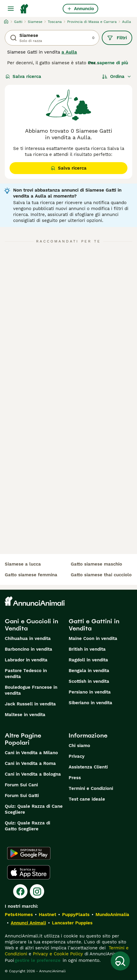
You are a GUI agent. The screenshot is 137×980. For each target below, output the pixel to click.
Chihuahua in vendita (28, 638)
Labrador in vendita (26, 660)
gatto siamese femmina (31, 575)
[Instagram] (37, 891)
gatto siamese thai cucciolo (101, 575)
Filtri (117, 38)
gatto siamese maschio (96, 564)
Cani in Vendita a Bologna (33, 774)
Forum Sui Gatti (22, 796)
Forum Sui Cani (21, 785)
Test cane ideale (87, 799)
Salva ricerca (23, 76)
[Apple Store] (29, 872)
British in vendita (87, 649)
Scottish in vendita (89, 681)
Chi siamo (79, 746)
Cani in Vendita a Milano (31, 753)
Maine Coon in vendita (93, 638)
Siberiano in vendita (90, 703)
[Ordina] (117, 76)
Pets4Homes (19, 915)
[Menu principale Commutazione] (11, 9)
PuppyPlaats (76, 915)
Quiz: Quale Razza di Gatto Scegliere (27, 826)
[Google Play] (29, 853)
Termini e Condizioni (91, 788)
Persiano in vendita (90, 692)
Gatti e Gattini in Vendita (94, 625)
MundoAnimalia (112, 915)
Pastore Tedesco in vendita (26, 674)
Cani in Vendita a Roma (30, 763)
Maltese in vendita (25, 715)
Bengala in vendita (89, 671)
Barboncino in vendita (29, 649)
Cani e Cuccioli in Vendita (31, 625)
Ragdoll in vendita (88, 660)
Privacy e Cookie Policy (57, 954)
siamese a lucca (23, 564)
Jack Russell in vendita (30, 704)
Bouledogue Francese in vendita (31, 690)
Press (75, 778)
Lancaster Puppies (72, 923)
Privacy (77, 756)
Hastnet (47, 915)
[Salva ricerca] (120, 961)
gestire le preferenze (38, 960)
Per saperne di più (108, 63)
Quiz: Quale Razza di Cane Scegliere (34, 809)
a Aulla (69, 52)
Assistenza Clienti (88, 767)
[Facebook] (20, 891)
